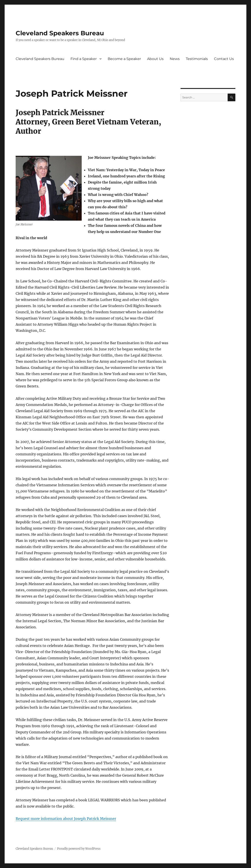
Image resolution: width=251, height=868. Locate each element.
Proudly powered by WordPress (79, 849)
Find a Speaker (84, 59)
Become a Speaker (124, 59)
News (175, 59)
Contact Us (224, 59)
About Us (155, 59)
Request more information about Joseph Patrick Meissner (66, 819)
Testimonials (197, 59)
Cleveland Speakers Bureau (60, 33)
